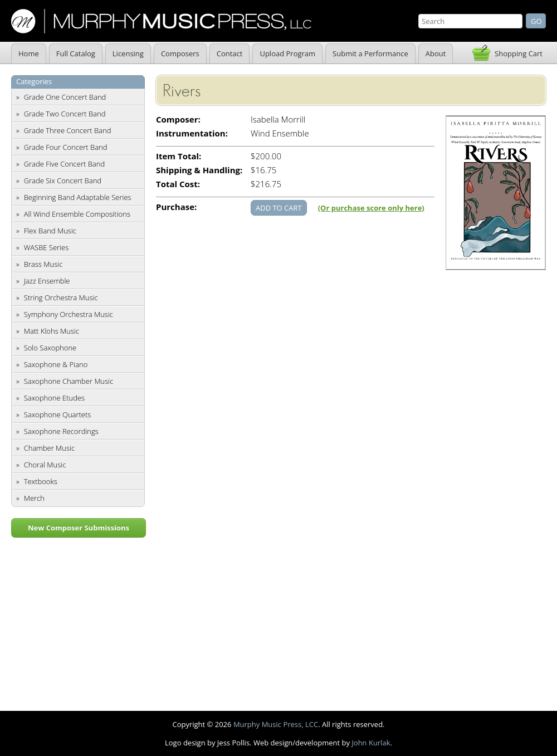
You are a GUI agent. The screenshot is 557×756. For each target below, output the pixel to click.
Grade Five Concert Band (64, 164)
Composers (180, 53)
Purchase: (176, 207)
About (436, 53)
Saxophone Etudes (54, 398)
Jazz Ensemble (47, 281)
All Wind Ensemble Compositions (77, 214)
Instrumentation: (192, 133)
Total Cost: (178, 184)
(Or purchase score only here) (371, 208)
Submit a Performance (370, 53)
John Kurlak (371, 743)
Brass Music (43, 264)
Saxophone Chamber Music (69, 381)
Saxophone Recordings (61, 431)
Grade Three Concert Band (68, 130)
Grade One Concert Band (65, 97)
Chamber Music (50, 448)
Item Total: (179, 156)
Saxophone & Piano (56, 364)
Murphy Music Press (161, 21)
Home (29, 53)
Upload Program (287, 53)
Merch (34, 498)
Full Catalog (76, 53)
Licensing (128, 53)
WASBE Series (47, 247)
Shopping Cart (519, 53)
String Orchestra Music (61, 297)
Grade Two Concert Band (65, 114)
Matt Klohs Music (52, 331)
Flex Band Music (50, 231)
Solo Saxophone (50, 348)
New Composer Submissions (79, 528)
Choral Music (45, 465)
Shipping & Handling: (199, 170)
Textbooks (41, 481)
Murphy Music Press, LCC (276, 724)
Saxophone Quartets (58, 414)
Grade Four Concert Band (66, 147)
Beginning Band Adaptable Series (78, 197)
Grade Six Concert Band (63, 181)
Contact (230, 53)
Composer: (178, 120)
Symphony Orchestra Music (69, 314)
